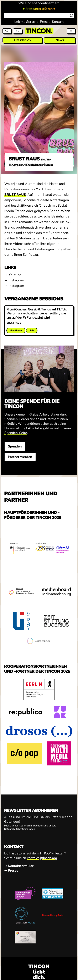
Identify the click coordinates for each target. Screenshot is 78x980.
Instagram (16, 280)
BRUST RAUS (15, 195)
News (60, 40)
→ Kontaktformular (19, 866)
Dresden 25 (22, 40)
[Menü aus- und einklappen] (71, 31)
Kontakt (58, 22)
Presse (45, 22)
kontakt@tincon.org (42, 858)
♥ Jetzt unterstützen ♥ (39, 9)
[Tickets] (17, 31)
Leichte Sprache (26, 22)
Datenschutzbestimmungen (20, 829)
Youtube (15, 275)
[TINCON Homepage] (39, 31)
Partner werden (20, 457)
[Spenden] (7, 31)
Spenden (15, 446)
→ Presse (11, 871)
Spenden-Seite (16, 433)
